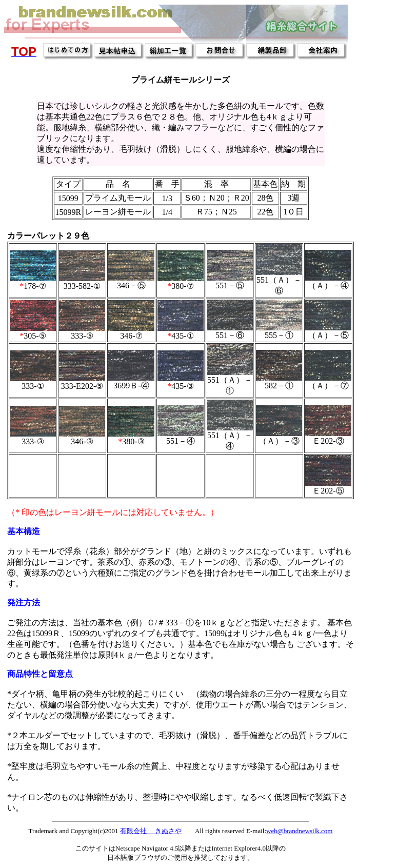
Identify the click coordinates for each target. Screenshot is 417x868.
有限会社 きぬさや (151, 831)
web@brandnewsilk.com (299, 831)
